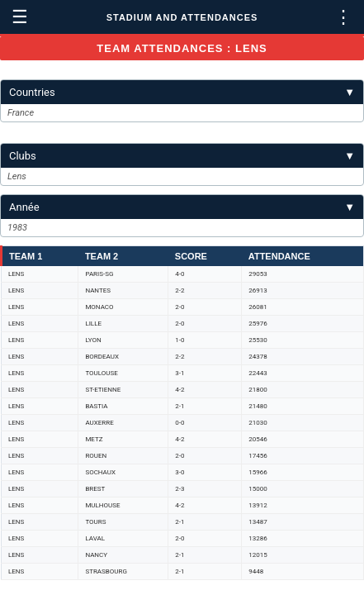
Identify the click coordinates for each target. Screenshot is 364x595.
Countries (182, 92)
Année (182, 207)
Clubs (182, 156)
